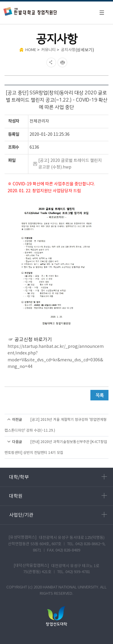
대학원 (58, 496)
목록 (99, 395)
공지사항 (68, 50)
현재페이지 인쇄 (63, 62)
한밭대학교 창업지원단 (30, 11)
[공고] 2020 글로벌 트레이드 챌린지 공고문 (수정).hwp (70, 164)
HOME (31, 50)
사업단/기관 (58, 515)
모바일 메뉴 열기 (102, 13)
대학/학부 (58, 477)
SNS (50, 62)
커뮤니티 (49, 50)
